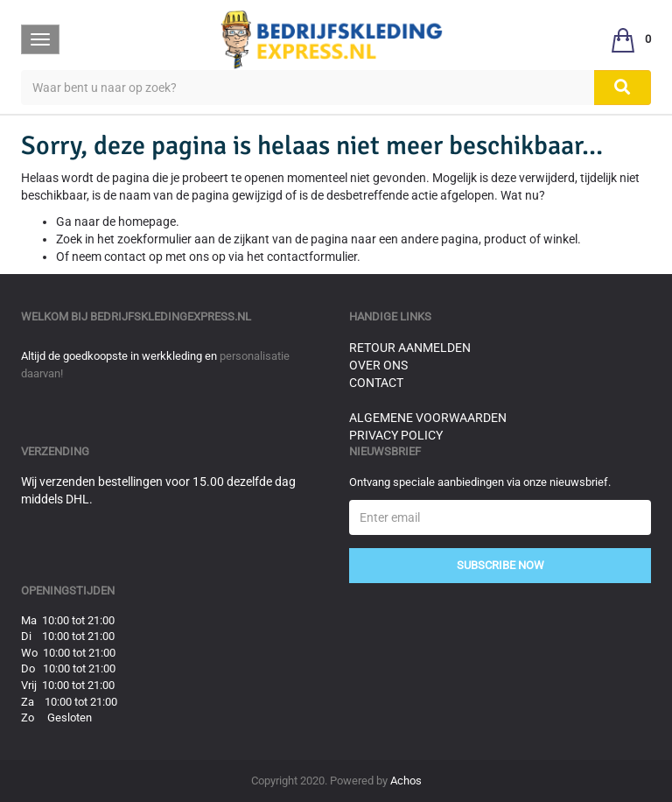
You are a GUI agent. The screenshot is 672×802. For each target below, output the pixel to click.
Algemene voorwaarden (428, 418)
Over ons (378, 365)
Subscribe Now (500, 565)
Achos (406, 781)
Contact (376, 383)
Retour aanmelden (410, 348)
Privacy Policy (396, 435)
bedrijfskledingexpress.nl (171, 317)
